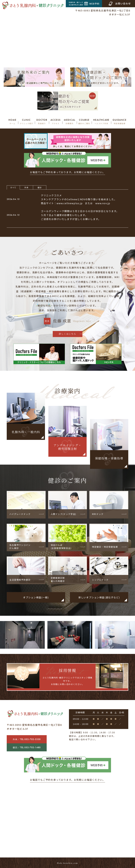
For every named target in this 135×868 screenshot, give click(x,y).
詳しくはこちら (67, 334)
